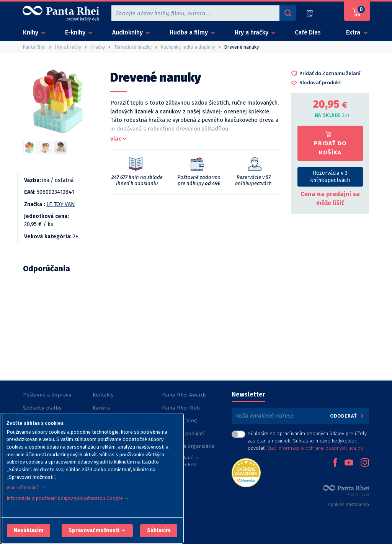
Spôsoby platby (42, 408)
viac (116, 139)
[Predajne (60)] (310, 13)
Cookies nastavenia (349, 505)
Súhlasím (159, 530)
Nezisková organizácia (188, 446)
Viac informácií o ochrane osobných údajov (315, 448)
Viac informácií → (26, 487)
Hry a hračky (252, 32)
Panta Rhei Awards (184, 395)
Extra (354, 32)
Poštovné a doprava (47, 395)
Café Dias (308, 32)
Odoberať (347, 416)
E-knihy (76, 32)
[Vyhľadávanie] (287, 13)
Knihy (31, 32)
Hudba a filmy (189, 32)
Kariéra (101, 408)
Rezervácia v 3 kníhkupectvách (330, 177)
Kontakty (103, 395)
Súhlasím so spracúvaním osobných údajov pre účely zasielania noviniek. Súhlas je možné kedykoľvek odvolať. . (307, 441)
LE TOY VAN (61, 204)
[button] (29, 531)
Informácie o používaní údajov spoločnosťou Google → (68, 498)
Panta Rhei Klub (181, 408)
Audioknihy (128, 32)
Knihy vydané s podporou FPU (180, 461)
